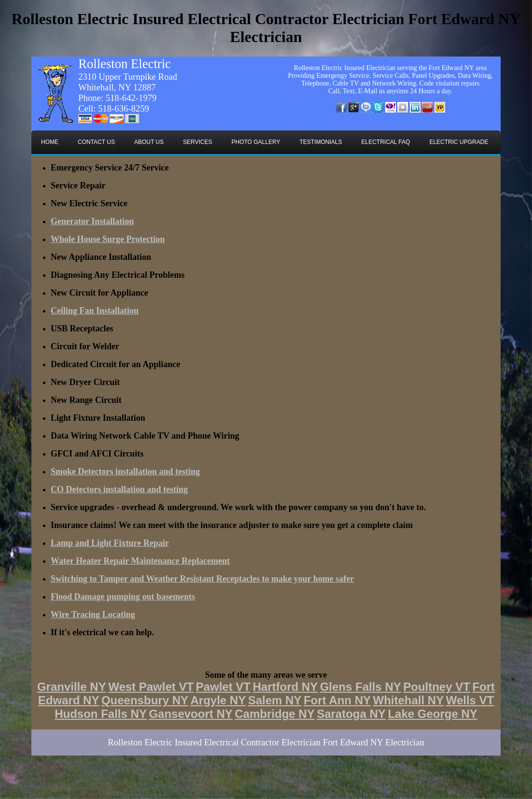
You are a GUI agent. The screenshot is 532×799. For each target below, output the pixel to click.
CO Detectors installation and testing (119, 489)
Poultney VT (437, 687)
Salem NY (275, 700)
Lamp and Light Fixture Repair (110, 543)
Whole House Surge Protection (108, 239)
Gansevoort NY (190, 714)
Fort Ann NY (337, 700)
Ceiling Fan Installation (95, 311)
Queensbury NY (145, 700)
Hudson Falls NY (101, 714)
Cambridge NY (274, 714)
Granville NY (72, 687)
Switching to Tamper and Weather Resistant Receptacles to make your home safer (202, 579)
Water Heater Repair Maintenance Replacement (140, 561)
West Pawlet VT (151, 687)
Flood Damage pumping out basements (123, 597)
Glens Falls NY (361, 687)
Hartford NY (285, 687)
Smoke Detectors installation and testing (125, 471)
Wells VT (470, 700)
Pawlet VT (223, 687)
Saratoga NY (351, 714)
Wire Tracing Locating (93, 614)
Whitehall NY (409, 700)
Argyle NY (218, 700)
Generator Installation (92, 221)
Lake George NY (432, 714)
